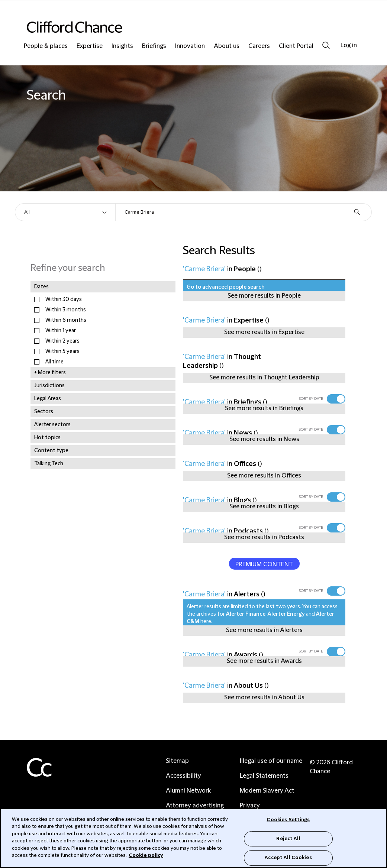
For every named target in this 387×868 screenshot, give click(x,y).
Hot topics (47, 438)
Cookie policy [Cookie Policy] (146, 855)
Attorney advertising (195, 806)
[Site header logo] (179, 27)
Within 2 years (62, 341)
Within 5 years (62, 352)
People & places (46, 46)
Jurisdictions (49, 386)
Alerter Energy (286, 614)
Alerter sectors (52, 425)
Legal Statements (264, 776)
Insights (122, 46)
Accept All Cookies (288, 858)
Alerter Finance (246, 614)
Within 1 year (61, 331)
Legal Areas (48, 399)
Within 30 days (64, 299)
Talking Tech (49, 464)
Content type (51, 451)
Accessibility (183, 776)
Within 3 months (66, 310)
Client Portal (296, 46)
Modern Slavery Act (267, 791)
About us (227, 46)
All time (54, 362)
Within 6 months (66, 320)
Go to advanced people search (226, 287)
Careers (259, 46)
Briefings (154, 46)
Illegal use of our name (271, 761)
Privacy (250, 806)
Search (326, 45)
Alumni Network (188, 791)
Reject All (288, 839)
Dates (41, 287)
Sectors (44, 412)
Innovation (190, 46)
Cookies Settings (288, 820)
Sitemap (177, 761)
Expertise (90, 46)
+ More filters (50, 373)
